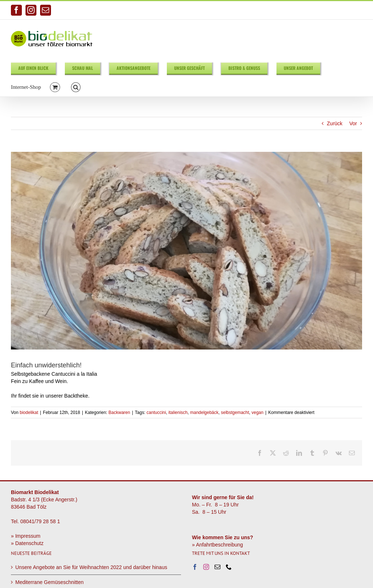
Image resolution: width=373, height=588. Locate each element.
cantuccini (156, 413)
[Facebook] (195, 567)
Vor (353, 123)
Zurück (335, 123)
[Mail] (217, 567)
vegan (258, 413)
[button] (76, 87)
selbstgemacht (235, 413)
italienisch (178, 413)
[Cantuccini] (186, 251)
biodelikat (29, 413)
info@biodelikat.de (344, 10)
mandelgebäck (204, 413)
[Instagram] (206, 567)
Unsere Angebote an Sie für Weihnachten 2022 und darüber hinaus (91, 567)
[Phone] (229, 567)
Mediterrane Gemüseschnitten (50, 582)
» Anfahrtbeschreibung (217, 545)
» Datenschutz (27, 543)
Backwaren (119, 413)
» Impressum (26, 536)
